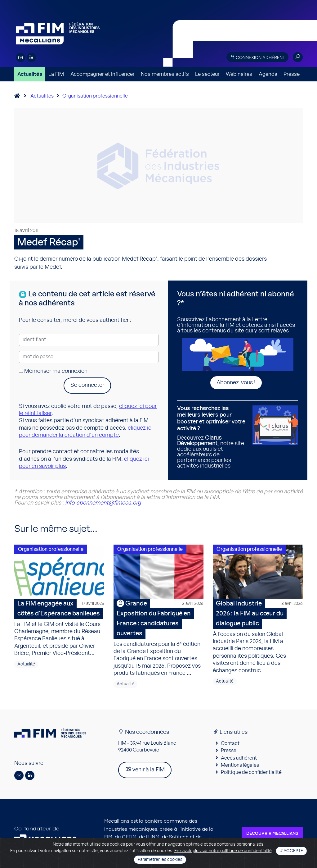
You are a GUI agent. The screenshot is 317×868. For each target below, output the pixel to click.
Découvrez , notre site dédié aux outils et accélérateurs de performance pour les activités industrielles (212, 437)
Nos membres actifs (165, 74)
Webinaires (239, 74)
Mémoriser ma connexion (53, 371)
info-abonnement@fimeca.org (103, 503)
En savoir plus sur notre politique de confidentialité (223, 851)
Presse (292, 74)
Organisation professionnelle (95, 96)
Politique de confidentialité (251, 772)
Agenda (268, 74)
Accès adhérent (239, 758)
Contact (230, 743)
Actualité (26, 664)
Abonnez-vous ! (236, 383)
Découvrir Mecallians (272, 834)
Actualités (30, 74)
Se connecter (87, 385)
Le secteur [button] (207, 74)
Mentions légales (240, 765)
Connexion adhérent (257, 57)
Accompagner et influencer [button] (103, 74)
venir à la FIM (145, 769)
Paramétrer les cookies (160, 860)
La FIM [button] (56, 74)
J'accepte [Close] (291, 851)
